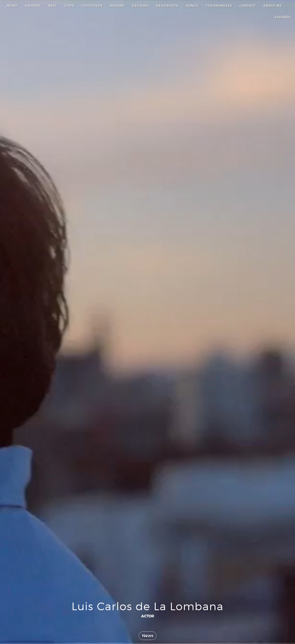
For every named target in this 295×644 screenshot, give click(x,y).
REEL (53, 6)
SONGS (192, 6)
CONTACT (248, 6)
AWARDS (33, 6)
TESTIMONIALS (219, 6)
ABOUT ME (273, 6)
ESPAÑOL (283, 17)
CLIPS (69, 6)
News (148, 636)
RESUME (117, 6)
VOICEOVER (92, 6)
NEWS (12, 6)
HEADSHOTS (167, 6)
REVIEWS (140, 6)
